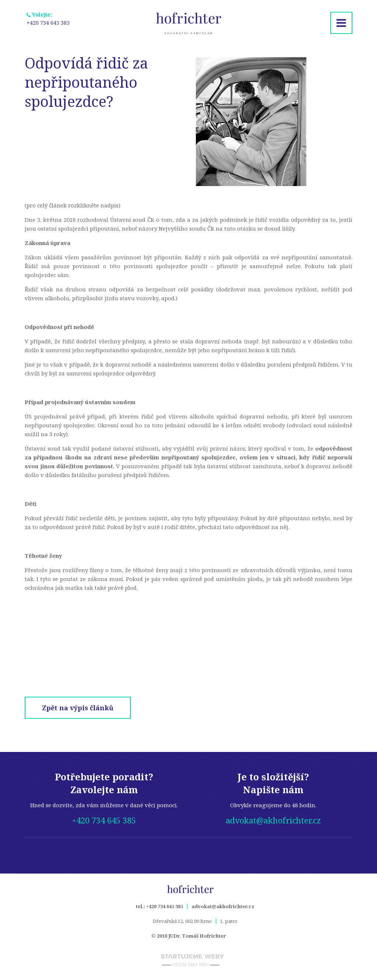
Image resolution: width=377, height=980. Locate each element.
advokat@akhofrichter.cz (273, 820)
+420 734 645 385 (27, 23)
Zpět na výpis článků (78, 708)
